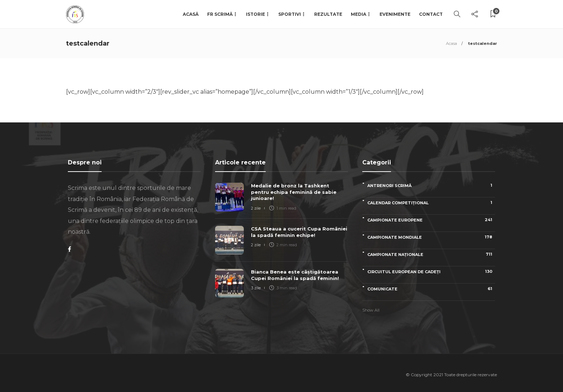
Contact (431, 14)
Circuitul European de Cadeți (431, 272)
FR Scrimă (220, 14)
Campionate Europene (431, 220)
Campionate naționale (431, 254)
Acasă (191, 14)
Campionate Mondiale (431, 237)
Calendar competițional (431, 203)
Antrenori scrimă (431, 185)
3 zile (256, 288)
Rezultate (328, 14)
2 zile (256, 208)
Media (359, 14)
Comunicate (431, 289)
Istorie (255, 14)
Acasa (452, 43)
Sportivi (290, 14)
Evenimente (395, 14)
